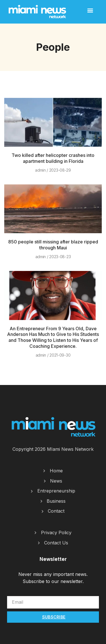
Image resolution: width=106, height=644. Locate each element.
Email (13, 593)
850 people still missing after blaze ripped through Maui (53, 245)
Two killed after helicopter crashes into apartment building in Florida (53, 158)
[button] (90, 10)
